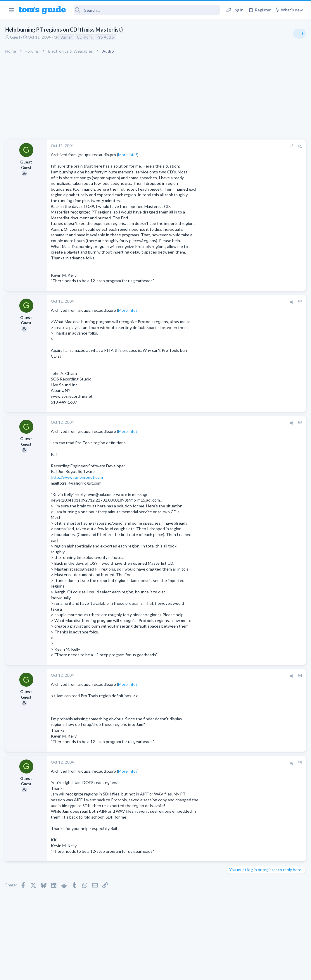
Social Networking (243, 358)
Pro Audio (106, 37)
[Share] (197, 146)
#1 (206, 146)
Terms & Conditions (211, 972)
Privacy (171, 972)
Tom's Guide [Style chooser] (264, 947)
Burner (67, 37)
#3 (206, 423)
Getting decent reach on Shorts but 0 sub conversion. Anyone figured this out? (266, 336)
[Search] (147, 10)
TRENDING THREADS (237, 318)
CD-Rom (85, 37)
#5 (206, 763)
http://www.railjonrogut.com (77, 477)
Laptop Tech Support (246, 528)
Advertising (93, 972)
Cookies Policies (134, 972)
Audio (233, 398)
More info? (128, 155)
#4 (206, 676)
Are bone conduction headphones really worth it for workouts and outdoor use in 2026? (265, 376)
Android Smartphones (247, 494)
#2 (206, 302)
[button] (12, 10)
